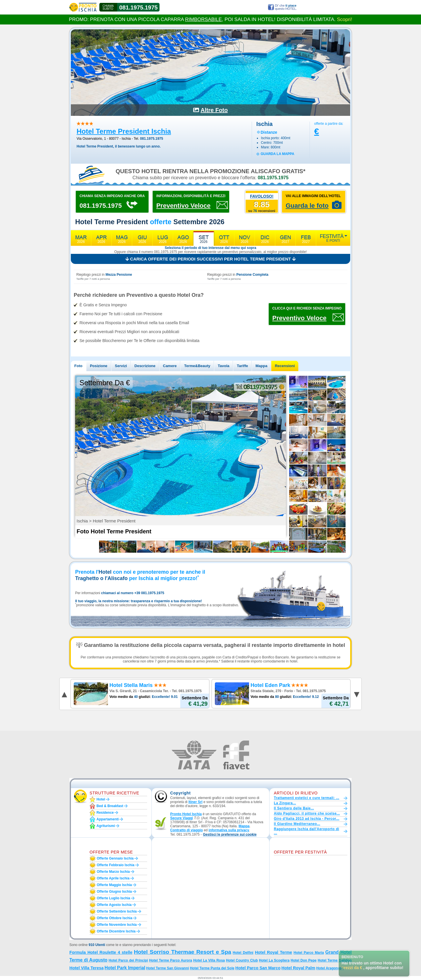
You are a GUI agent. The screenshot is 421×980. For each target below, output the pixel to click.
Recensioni (285, 366)
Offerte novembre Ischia (117, 925)
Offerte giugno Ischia (114, 892)
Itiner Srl (195, 802)
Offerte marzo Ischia (113, 872)
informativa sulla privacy (229, 830)
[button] (230, 835)
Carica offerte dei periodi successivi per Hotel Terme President (211, 259)
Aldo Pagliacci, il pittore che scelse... (307, 813)
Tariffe (242, 366)
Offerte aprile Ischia (113, 878)
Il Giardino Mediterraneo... (297, 824)
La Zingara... (285, 803)
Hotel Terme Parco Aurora (171, 960)
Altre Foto (214, 110)
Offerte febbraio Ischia (116, 865)
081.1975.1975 (138, 7)
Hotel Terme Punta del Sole (212, 968)
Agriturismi (106, 826)
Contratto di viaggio (186, 830)
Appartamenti (108, 819)
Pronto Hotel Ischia (186, 814)
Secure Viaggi (182, 818)
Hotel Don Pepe (304, 960)
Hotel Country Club (242, 960)
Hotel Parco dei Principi (128, 960)
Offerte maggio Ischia (114, 885)
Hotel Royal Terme (273, 952)
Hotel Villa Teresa (87, 968)
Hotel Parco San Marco (258, 968)
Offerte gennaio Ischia (115, 858)
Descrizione (145, 366)
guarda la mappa (277, 154)
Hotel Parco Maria (309, 953)
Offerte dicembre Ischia (116, 931)
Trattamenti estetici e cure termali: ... (307, 798)
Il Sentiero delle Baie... (294, 808)
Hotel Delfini (243, 953)
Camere (170, 366)
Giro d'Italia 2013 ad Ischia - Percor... (307, 819)
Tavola (223, 366)
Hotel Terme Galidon (335, 960)
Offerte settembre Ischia (117, 911)
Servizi (121, 366)
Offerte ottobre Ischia (114, 918)
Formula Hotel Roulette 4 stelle (101, 952)
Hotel (101, 799)
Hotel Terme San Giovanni (168, 968)
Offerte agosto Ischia (114, 905)
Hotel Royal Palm (298, 968)
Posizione (99, 366)
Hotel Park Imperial (125, 968)
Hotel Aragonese (330, 968)
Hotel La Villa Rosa (209, 960)
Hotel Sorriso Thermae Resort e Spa (183, 952)
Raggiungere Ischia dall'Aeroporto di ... (307, 831)
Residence (105, 813)
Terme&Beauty (197, 366)
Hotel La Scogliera (274, 960)
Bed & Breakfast (110, 806)
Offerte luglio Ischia (113, 898)
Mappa (261, 366)
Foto (78, 366)
